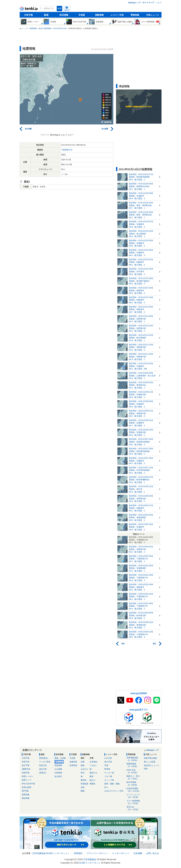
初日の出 (134, 808)
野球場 (107, 769)
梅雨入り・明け (134, 778)
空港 (106, 765)
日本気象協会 (39, 853)
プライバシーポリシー (97, 853)
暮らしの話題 (150, 762)
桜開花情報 (134, 765)
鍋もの (92, 780)
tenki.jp (29, 9)
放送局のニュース (151, 765)
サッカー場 (109, 773)
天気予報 (28, 15)
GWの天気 (134, 771)
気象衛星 (73, 762)
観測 (46, 15)
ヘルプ (159, 3)
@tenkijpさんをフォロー (62, 135)
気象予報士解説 (151, 758)
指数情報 (99, 15)
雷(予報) (25, 791)
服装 (83, 765)
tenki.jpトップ (134, 3)
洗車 (83, 787)
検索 (59, 8)
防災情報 (64, 15)
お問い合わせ (153, 853)
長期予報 (26, 773)
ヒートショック (134, 796)
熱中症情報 (134, 784)
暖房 (92, 776)
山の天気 (108, 758)
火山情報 (58, 769)
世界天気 (26, 762)
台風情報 (58, 773)
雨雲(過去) (44, 758)
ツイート (45, 135)
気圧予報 (26, 765)
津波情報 (58, 765)
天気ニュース (153, 15)
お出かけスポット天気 (114, 791)
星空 (83, 773)
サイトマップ (148, 3)
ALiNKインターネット (57, 853)
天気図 (82, 15)
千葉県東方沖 (67, 150)
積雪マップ (27, 780)
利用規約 (78, 853)
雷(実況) (43, 773)
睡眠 (83, 791)
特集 (146, 769)
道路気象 (26, 795)
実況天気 (43, 765)
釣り (106, 787)
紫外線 (84, 780)
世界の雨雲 (27, 787)
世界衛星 (73, 765)
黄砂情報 (26, 798)
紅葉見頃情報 (134, 790)
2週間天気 (26, 769)
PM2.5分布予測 (28, 784)
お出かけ (84, 769)
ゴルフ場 (108, 776)
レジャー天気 (117, 15)
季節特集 (135, 15)
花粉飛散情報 (134, 759)
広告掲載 (138, 853)
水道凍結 (93, 762)
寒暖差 (92, 784)
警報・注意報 (60, 758)
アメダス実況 (45, 762)
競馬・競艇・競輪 (112, 784)
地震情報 (60, 762)
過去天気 (43, 769)
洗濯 (83, 762)
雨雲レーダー (27, 776)
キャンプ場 (109, 780)
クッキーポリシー (121, 853)
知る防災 (58, 776)
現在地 (67, 10)
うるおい (93, 765)
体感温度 (84, 784)
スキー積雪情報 (134, 802)
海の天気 (108, 762)
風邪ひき (93, 773)
